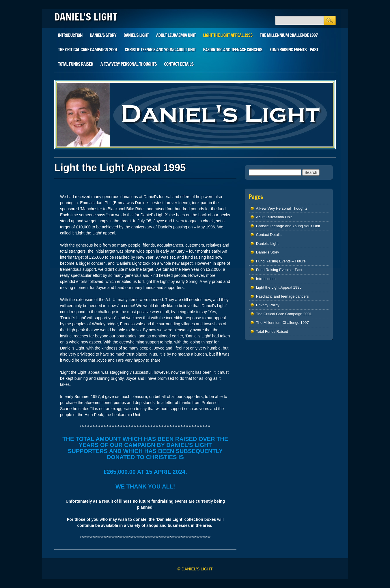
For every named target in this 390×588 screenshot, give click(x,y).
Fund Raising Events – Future (281, 261)
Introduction (70, 35)
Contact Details (179, 64)
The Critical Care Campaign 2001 (88, 50)
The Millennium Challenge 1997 (289, 35)
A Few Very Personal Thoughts (129, 64)
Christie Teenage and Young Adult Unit (160, 50)
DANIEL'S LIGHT (86, 17)
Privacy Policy (268, 305)
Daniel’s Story (103, 35)
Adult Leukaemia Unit (176, 35)
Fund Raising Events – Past (294, 50)
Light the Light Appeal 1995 (228, 35)
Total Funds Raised (75, 64)
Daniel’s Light (136, 35)
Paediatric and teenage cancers (233, 50)
